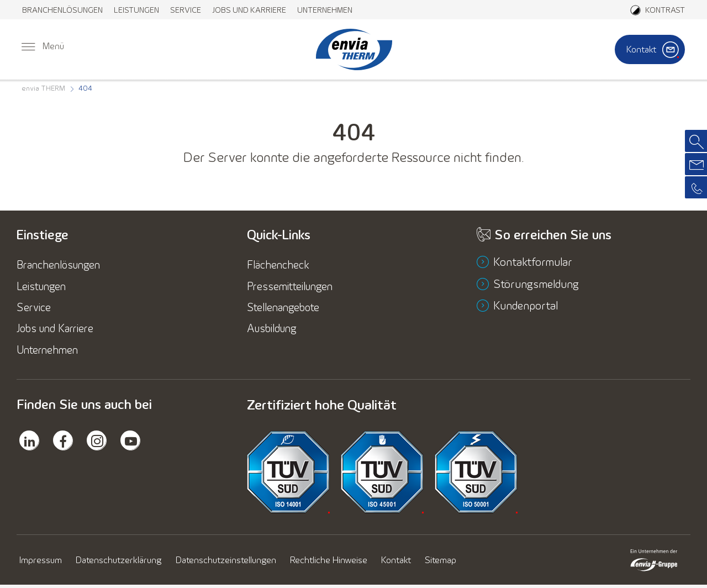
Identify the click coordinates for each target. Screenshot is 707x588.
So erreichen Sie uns (554, 235)
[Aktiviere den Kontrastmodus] (658, 10)
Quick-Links (280, 235)
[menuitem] (62, 10)
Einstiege (44, 235)
